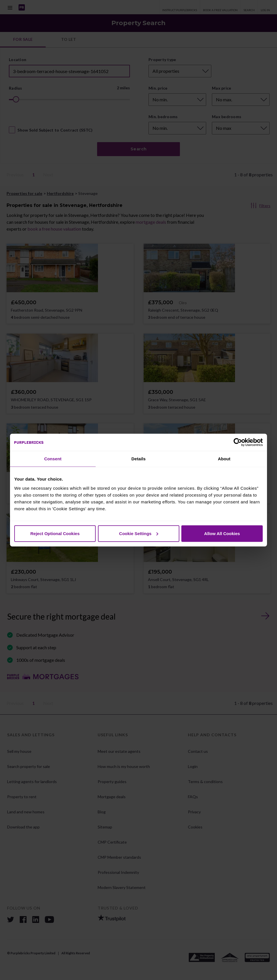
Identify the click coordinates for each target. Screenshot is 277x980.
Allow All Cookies (222, 533)
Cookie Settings (139, 533)
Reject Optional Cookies (55, 533)
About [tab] (224, 459)
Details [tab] (138, 459)
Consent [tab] (53, 459)
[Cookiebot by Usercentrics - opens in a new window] (238, 442)
